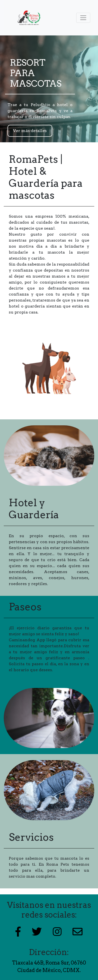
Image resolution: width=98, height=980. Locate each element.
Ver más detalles (30, 131)
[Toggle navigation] (83, 18)
